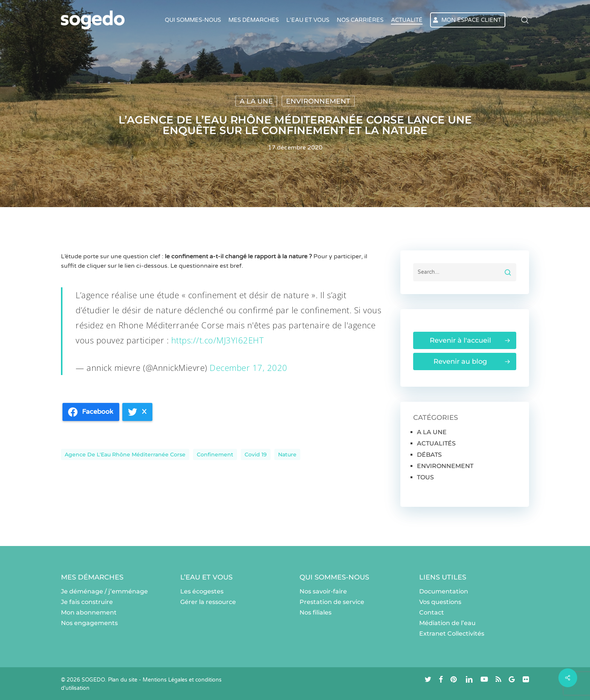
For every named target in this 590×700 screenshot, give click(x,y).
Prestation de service (332, 602)
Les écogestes (202, 591)
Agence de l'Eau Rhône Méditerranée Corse (125, 454)
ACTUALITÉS (436, 443)
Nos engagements (89, 623)
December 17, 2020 (249, 368)
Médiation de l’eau (447, 623)
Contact (432, 612)
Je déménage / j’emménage (104, 591)
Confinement (215, 454)
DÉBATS (429, 455)
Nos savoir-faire (323, 591)
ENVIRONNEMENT (318, 101)
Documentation (444, 591)
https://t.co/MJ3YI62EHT (218, 340)
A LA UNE (256, 101)
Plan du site (123, 680)
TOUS (425, 477)
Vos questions (440, 602)
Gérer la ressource (208, 602)
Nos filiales (316, 612)
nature (287, 454)
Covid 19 (256, 454)
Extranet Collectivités (452, 634)
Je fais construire (87, 602)
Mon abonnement (89, 612)
